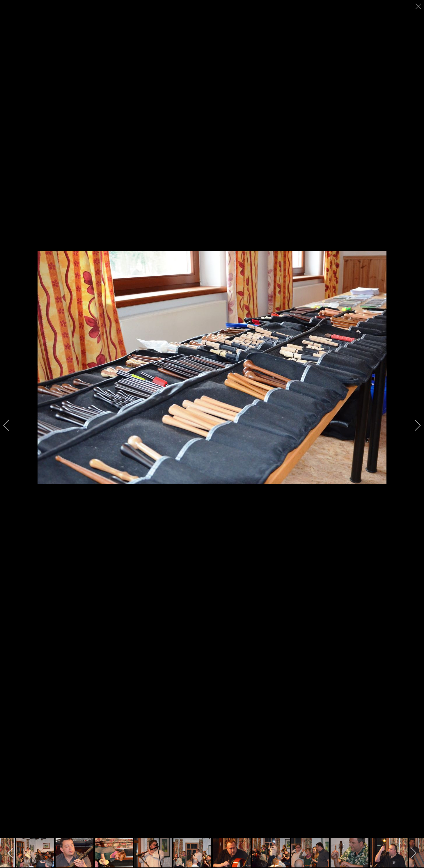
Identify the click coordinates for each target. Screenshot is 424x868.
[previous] (10, 425)
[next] (414, 425)
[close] (419, 6)
